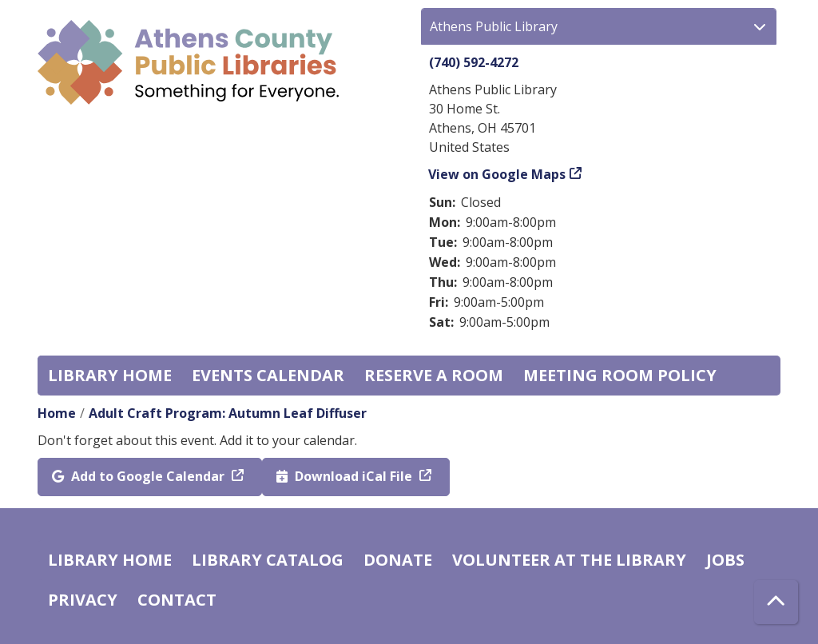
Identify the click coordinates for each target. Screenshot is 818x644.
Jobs (725, 560)
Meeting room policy (620, 375)
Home (57, 413)
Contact (177, 600)
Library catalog (268, 560)
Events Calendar (268, 375)
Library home (110, 375)
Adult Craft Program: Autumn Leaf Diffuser (228, 413)
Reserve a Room (434, 375)
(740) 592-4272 (474, 62)
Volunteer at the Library (569, 560)
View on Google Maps (497, 174)
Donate (398, 560)
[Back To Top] (776, 602)
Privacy (83, 600)
